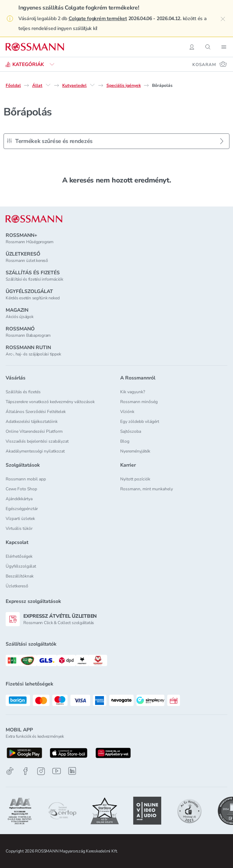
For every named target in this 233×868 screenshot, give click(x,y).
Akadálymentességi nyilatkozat (35, 451)
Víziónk (127, 412)
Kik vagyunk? (133, 392)
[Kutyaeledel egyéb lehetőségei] (92, 85)
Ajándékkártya (19, 499)
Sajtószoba (131, 431)
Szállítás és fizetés (23, 392)
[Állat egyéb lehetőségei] (48, 85)
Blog (125, 441)
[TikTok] (10, 771)
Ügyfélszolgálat (21, 566)
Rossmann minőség (139, 402)
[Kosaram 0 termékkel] (210, 64)
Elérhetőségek (19, 556)
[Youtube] (57, 771)
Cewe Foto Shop (21, 489)
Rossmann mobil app (26, 479)
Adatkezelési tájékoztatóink (32, 421)
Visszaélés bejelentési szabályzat (37, 441)
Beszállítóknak (20, 576)
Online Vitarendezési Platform (34, 431)
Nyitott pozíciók (135, 479)
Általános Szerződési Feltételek (36, 412)
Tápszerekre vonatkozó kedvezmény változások (50, 402)
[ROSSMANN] (34, 219)
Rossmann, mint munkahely (147, 489)
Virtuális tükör (19, 528)
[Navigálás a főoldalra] (35, 47)
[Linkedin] (72, 771)
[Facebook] (25, 771)
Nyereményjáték (135, 451)
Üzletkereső (17, 586)
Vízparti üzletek (20, 519)
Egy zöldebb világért (140, 421)
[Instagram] (41, 771)
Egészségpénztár (22, 509)
